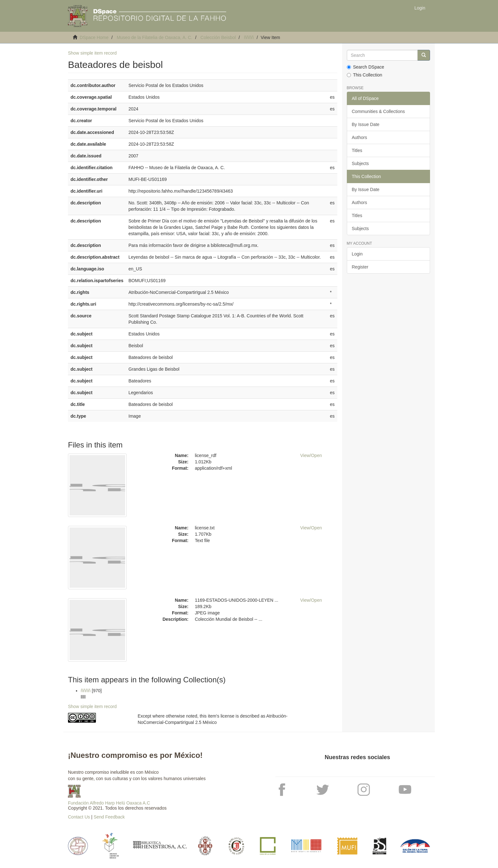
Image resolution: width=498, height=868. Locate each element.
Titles (357, 150)
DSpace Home (94, 37)
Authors (360, 137)
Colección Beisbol (218, 37)
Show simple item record (92, 53)
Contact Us (79, 817)
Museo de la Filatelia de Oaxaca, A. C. (154, 37)
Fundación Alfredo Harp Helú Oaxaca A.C (109, 803)
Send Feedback (109, 817)
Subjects (360, 163)
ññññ (249, 37)
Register (360, 267)
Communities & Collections (378, 111)
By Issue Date (366, 124)
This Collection (365, 75)
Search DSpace (366, 67)
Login (357, 254)
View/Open (311, 455)
